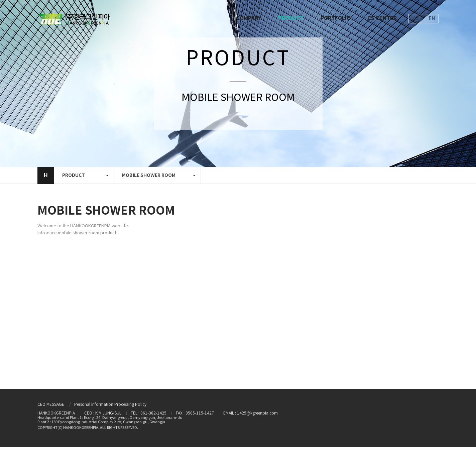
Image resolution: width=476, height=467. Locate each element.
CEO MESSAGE (51, 405)
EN (432, 19)
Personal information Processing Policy (110, 405)
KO (415, 19)
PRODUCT (291, 18)
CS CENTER (382, 18)
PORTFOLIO (336, 18)
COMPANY (249, 18)
